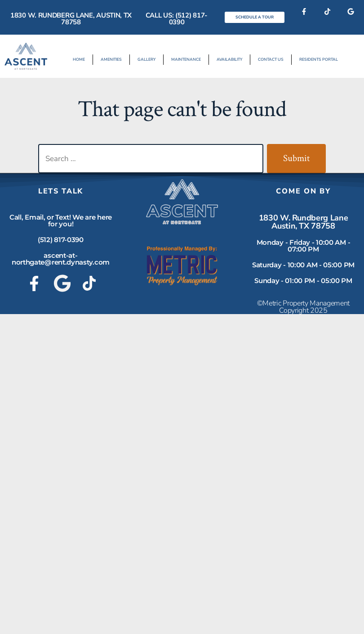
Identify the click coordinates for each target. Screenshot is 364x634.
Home (79, 59)
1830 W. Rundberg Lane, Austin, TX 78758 (71, 19)
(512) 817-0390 (61, 240)
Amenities (111, 59)
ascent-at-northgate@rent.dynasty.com (61, 259)
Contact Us (271, 59)
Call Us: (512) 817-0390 (177, 19)
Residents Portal (319, 59)
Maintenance (186, 59)
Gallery (146, 59)
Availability (229, 59)
